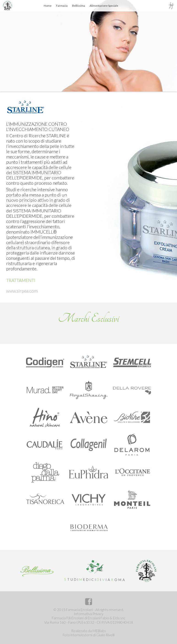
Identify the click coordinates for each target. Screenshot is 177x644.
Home (48, 6)
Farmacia (62, 6)
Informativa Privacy (89, 614)
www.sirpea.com (22, 291)
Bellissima (79, 6)
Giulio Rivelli (105, 635)
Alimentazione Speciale (104, 6)
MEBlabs (99, 631)
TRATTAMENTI (21, 280)
